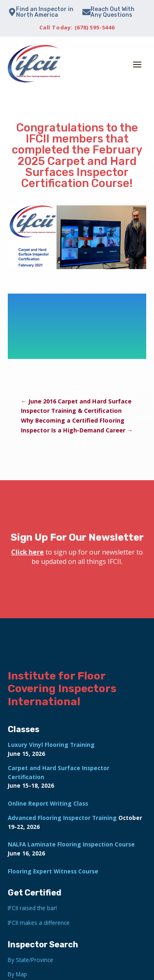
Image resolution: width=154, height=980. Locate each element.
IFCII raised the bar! (32, 908)
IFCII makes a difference (39, 923)
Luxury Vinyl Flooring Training (51, 745)
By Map (17, 974)
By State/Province (31, 960)
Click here (27, 552)
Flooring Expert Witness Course (53, 871)
